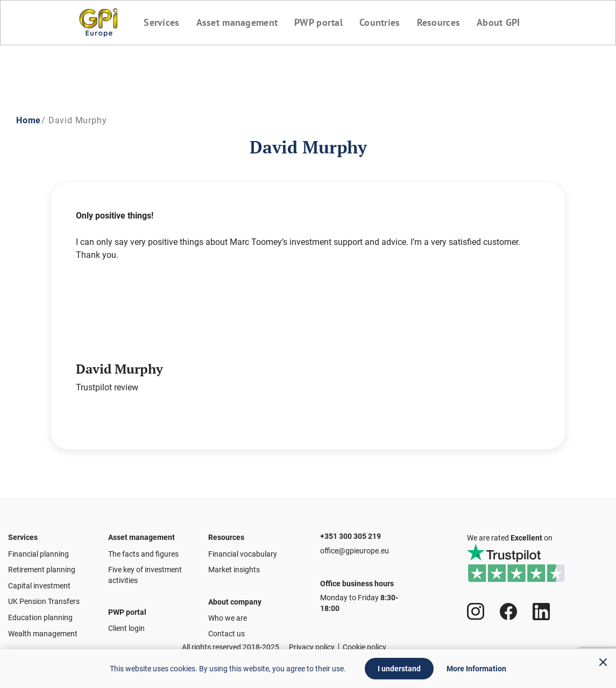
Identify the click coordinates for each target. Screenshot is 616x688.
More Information (476, 669)
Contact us (226, 634)
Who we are (228, 618)
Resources (441, 22)
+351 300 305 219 (351, 526)
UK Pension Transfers (44, 596)
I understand (399, 669)
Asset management (235, 22)
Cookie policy (364, 647)
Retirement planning (42, 565)
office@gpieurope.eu (355, 545)
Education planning (40, 612)
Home (29, 120)
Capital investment (39, 580)
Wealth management (43, 628)
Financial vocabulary (243, 549)
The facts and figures (143, 549)
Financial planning (38, 549)
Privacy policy (312, 647)
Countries (381, 22)
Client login (126, 628)
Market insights (234, 565)
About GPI (502, 22)
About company (235, 596)
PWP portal (318, 22)
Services (158, 22)
